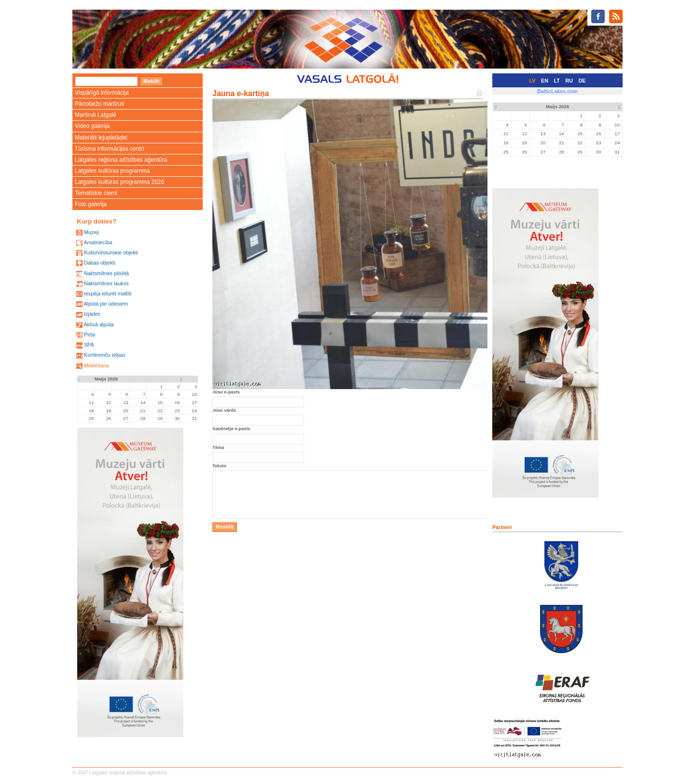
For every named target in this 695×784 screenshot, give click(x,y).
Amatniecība (98, 242)
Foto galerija (91, 204)
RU (569, 81)
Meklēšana (97, 365)
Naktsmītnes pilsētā (106, 273)
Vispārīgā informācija (102, 93)
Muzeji (91, 232)
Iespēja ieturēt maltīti (108, 294)
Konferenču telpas (105, 355)
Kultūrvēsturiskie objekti (111, 252)
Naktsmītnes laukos (106, 283)
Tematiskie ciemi (96, 193)
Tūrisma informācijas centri (109, 149)
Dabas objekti (100, 263)
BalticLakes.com (557, 91)
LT (557, 81)
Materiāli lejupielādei (101, 138)
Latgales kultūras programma (112, 171)
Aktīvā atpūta (98, 324)
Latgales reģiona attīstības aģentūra (121, 160)
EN (545, 81)
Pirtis (90, 335)
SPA (89, 345)
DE (582, 81)
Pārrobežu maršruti (99, 104)
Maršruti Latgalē (96, 115)
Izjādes (92, 314)
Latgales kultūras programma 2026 (119, 182)
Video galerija (92, 126)
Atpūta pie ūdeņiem (106, 304)
